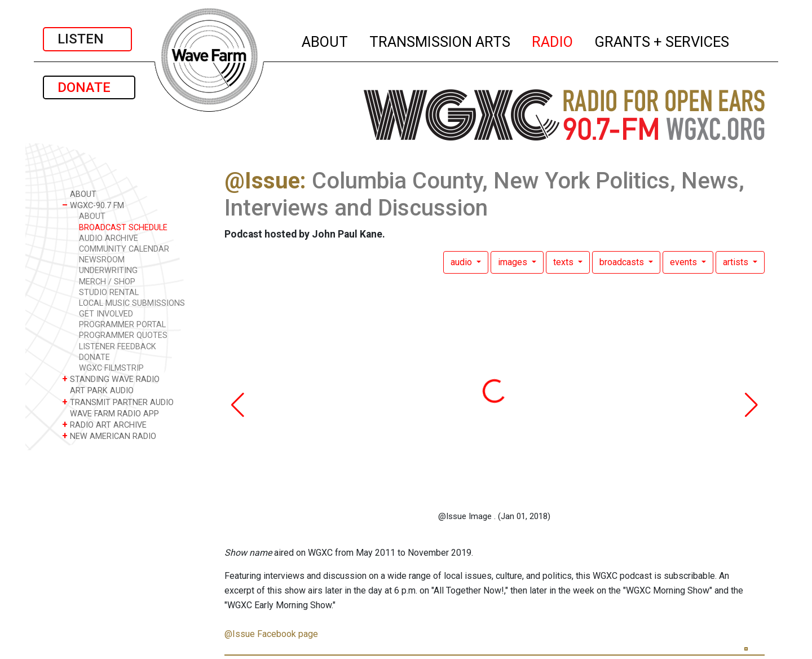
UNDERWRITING (108, 271)
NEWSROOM (102, 260)
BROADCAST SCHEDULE (123, 228)
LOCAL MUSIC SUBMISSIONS (132, 303)
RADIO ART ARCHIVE (104, 425)
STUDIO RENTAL (109, 293)
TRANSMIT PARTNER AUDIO (118, 402)
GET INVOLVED (106, 314)
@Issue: (265, 181)
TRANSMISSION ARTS (440, 40)
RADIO (553, 40)
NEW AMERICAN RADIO (109, 436)
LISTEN (87, 39)
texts (564, 262)
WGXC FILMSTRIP (111, 368)
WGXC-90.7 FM (93, 205)
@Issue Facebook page (271, 634)
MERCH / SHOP (107, 282)
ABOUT (325, 40)
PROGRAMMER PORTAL (122, 325)
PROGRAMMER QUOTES (123, 335)
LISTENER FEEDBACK (118, 347)
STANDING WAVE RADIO (111, 379)
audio (462, 262)
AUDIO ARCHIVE (109, 238)
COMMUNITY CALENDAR (124, 249)
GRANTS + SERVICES (662, 40)
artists (737, 262)
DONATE (89, 87)
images (514, 262)
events (685, 262)
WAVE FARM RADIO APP (111, 413)
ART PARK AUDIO (98, 390)
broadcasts (623, 262)
